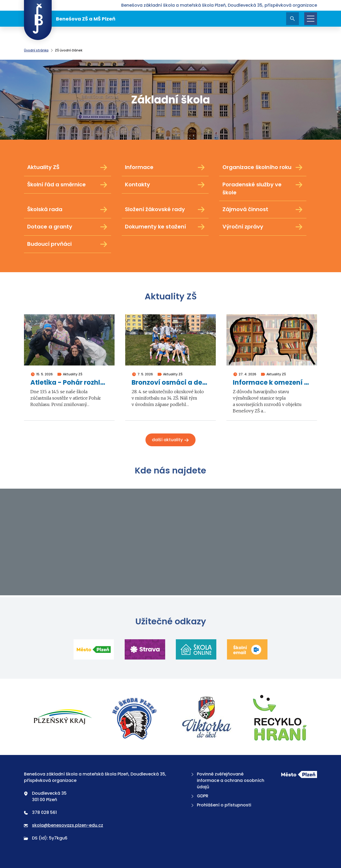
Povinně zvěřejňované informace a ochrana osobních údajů (227, 780)
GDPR (199, 796)
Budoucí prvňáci (68, 244)
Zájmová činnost (263, 210)
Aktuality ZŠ (68, 167)
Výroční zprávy (263, 227)
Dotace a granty (68, 227)
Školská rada (68, 210)
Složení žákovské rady (165, 210)
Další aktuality (170, 440)
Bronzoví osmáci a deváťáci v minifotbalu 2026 (170, 383)
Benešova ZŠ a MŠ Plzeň (70, 19)
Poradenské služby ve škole (263, 188)
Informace (165, 167)
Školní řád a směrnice (68, 185)
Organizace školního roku (263, 167)
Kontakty (165, 185)
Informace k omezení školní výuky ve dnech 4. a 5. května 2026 (272, 383)
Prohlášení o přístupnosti (221, 805)
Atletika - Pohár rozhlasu (69, 383)
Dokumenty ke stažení (165, 227)
